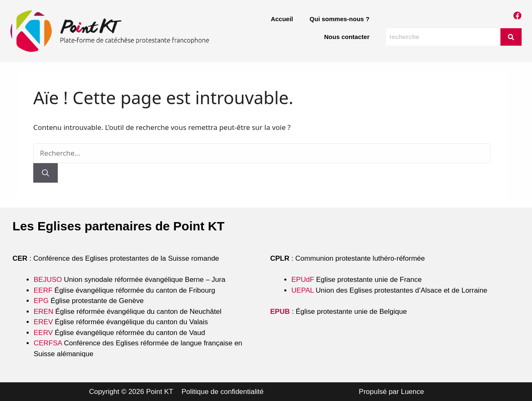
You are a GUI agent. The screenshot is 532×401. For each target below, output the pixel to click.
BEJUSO (49, 280)
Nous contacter (347, 37)
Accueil (282, 19)
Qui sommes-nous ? (340, 19)
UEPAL (303, 290)
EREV (43, 322)
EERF (43, 290)
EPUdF (303, 280)
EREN (43, 312)
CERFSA (48, 343)
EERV (43, 333)
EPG (41, 301)
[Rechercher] (46, 173)
